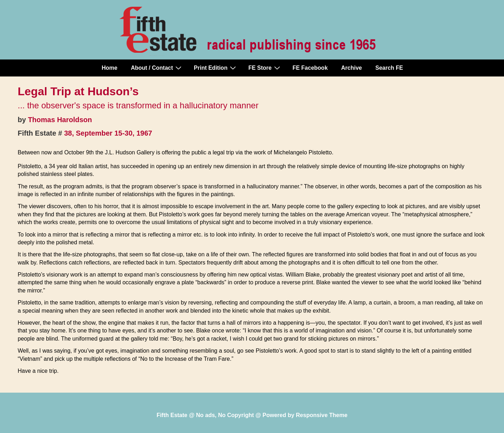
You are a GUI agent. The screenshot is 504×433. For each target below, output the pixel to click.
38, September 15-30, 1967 (108, 133)
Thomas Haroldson (60, 120)
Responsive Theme (322, 415)
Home (110, 68)
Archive (352, 68)
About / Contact (157, 68)
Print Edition (216, 68)
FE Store (265, 68)
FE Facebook (310, 68)
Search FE (389, 68)
